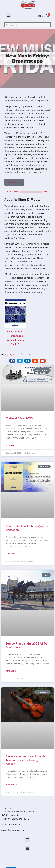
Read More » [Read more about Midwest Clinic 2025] (11, 445)
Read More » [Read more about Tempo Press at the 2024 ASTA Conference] (11, 671)
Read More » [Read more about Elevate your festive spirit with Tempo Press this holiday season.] (11, 784)
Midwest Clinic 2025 (19, 418)
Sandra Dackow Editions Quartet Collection (27, 528)
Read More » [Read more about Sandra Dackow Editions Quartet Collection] (11, 554)
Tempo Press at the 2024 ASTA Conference (26, 645)
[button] (8, 16)
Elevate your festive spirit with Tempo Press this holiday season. (25, 760)
